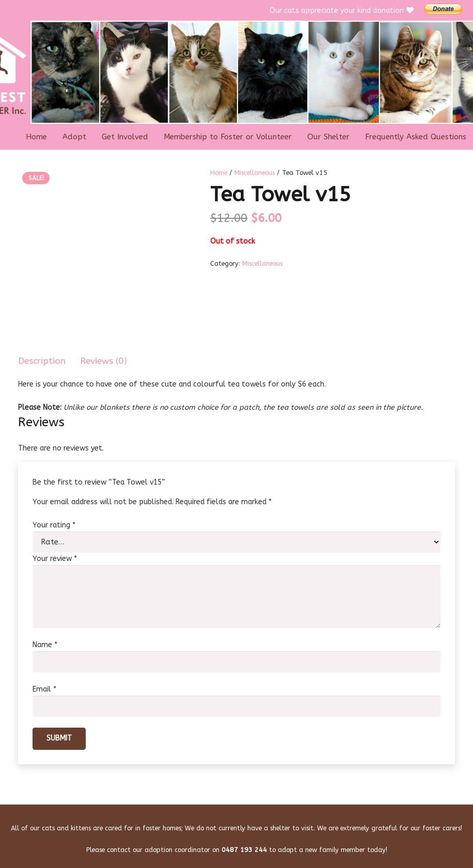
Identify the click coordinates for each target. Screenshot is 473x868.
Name (45, 642)
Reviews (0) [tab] (104, 361)
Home (219, 173)
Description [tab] (42, 361)
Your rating (54, 525)
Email (44, 685)
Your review (55, 558)
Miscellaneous (255, 173)
